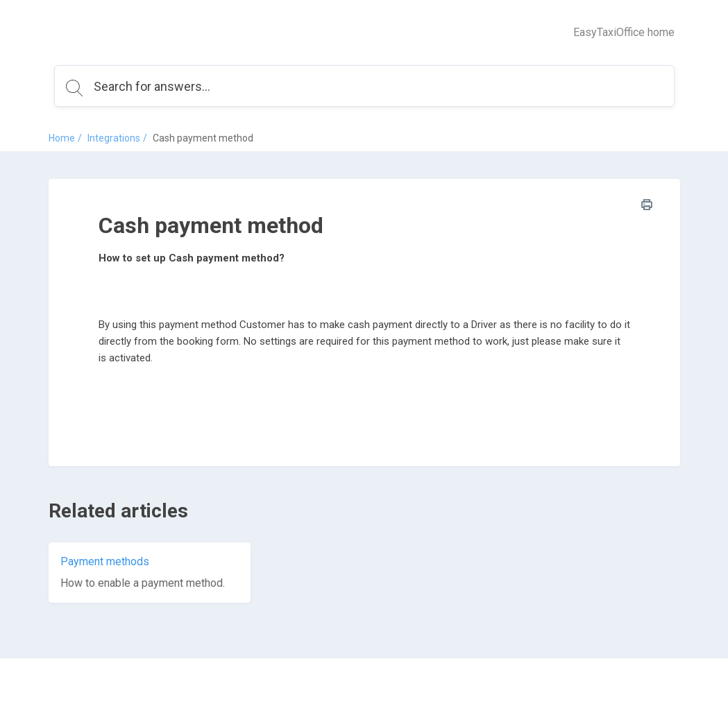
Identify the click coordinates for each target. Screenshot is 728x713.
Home (62, 138)
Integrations (114, 138)
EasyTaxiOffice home (624, 32)
